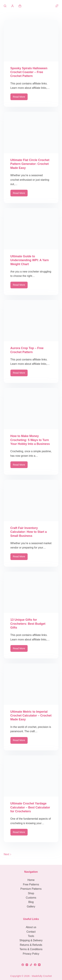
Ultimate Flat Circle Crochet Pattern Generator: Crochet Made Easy (30, 164)
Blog (31, 902)
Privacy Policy (31, 954)
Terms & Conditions (31, 949)
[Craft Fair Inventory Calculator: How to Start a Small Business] (31, 500)
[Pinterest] (23, 965)
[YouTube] (39, 965)
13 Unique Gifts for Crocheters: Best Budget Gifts (28, 624)
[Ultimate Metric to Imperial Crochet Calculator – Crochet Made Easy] (31, 684)
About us (31, 927)
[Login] (12, 6)
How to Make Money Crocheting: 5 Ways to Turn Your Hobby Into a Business (30, 440)
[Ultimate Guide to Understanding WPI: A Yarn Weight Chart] (31, 229)
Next (8, 854)
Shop (31, 893)
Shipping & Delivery (31, 940)
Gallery (31, 906)
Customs (31, 898)
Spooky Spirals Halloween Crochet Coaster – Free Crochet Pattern (29, 72)
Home (31, 880)
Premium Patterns (31, 889)
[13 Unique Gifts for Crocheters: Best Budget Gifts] (31, 592)
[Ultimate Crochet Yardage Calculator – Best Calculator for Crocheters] (31, 776)
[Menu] (57, 6)
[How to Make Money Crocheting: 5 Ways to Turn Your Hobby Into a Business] (31, 409)
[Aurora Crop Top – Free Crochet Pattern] (31, 321)
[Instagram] (27, 965)
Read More (20, 98)
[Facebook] (35, 965)
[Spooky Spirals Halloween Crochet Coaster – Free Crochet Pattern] (31, 41)
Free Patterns (31, 884)
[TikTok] (31, 965)
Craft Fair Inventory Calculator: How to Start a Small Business (29, 532)
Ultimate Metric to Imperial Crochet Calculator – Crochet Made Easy (31, 716)
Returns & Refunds (31, 945)
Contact (31, 932)
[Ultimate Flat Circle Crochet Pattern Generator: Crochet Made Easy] (31, 132)
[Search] (5, 6)
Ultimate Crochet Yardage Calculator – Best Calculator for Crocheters (30, 807)
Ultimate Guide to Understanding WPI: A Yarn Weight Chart (30, 260)
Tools (31, 936)
